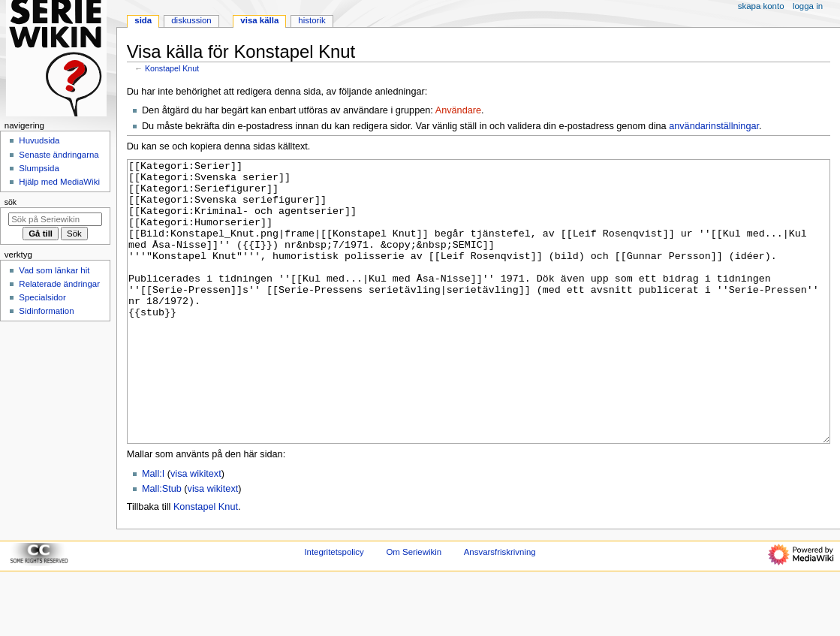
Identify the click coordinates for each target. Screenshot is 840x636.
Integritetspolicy (334, 608)
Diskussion (191, 20)
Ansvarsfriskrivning (500, 608)
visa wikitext (196, 530)
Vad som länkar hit (54, 270)
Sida (143, 20)
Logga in (808, 6)
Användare (458, 110)
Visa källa (259, 20)
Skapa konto (761, 6)
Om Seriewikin (414, 608)
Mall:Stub (162, 545)
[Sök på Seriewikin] (55, 219)
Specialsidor (42, 297)
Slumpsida (39, 168)
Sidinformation (46, 311)
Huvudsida (39, 140)
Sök (11, 202)
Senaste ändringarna (59, 155)
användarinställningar (714, 126)
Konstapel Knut (172, 68)
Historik (312, 20)
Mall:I (153, 530)
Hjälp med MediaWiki (59, 182)
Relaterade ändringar (59, 284)
